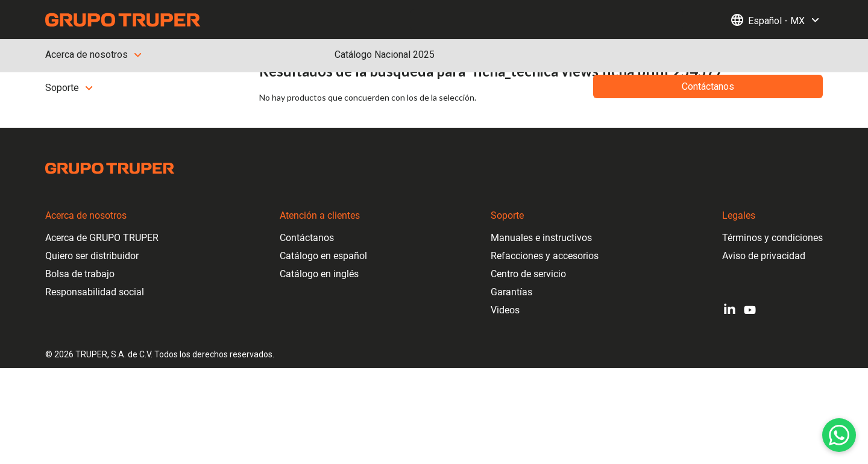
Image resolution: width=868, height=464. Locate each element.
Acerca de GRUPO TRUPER (102, 238)
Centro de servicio (528, 274)
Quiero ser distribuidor (92, 256)
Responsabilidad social (95, 292)
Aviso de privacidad (764, 256)
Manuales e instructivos (541, 238)
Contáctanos (307, 238)
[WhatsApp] (839, 435)
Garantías (511, 292)
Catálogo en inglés (319, 274)
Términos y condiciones (772, 238)
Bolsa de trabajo (80, 274)
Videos (505, 310)
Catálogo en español (323, 256)
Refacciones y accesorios (545, 256)
